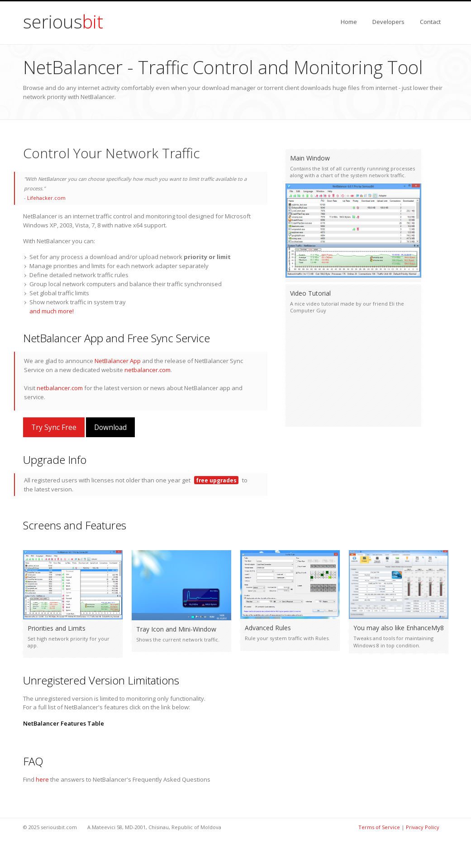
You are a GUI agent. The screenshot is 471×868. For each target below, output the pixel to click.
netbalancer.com (147, 370)
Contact (430, 22)
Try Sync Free (54, 427)
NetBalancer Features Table (64, 723)
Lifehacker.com (46, 198)
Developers (388, 22)
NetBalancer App (118, 361)
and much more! (52, 311)
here (42, 779)
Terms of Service (379, 827)
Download (110, 427)
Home (349, 22)
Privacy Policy (423, 827)
